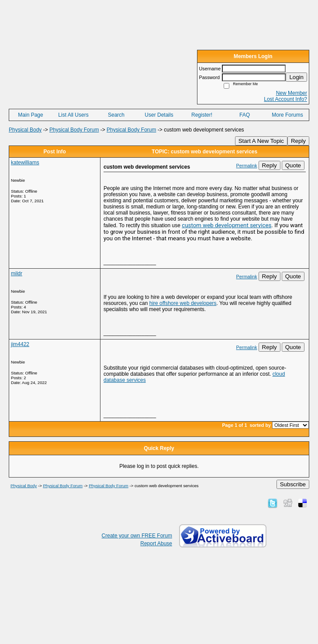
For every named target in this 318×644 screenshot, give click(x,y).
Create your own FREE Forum (137, 536)
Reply (298, 141)
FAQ (245, 115)
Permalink (247, 166)
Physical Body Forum (74, 130)
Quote (293, 165)
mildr (17, 274)
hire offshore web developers (183, 303)
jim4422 (20, 344)
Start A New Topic (261, 141)
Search (116, 115)
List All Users (73, 115)
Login (296, 77)
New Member (292, 93)
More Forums (287, 115)
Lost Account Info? (285, 99)
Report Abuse (156, 544)
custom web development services (226, 225)
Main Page (30, 115)
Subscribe (293, 484)
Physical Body (25, 130)
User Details (159, 115)
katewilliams (25, 163)
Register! (202, 115)
